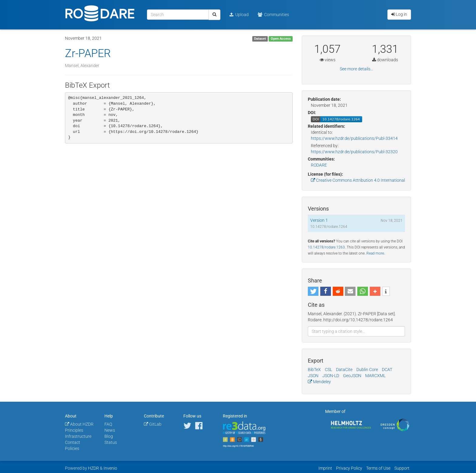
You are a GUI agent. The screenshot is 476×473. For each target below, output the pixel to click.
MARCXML (375, 376)
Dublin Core (367, 370)
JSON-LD (331, 376)
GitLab (153, 424)
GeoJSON (352, 376)
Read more (375, 253)
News (110, 430)
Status (111, 442)
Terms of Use (378, 468)
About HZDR (79, 424)
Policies (72, 448)
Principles (74, 430)
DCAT (387, 370)
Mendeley (319, 382)
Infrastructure (78, 436)
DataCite (344, 370)
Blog (109, 436)
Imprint (325, 468)
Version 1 (319, 220)
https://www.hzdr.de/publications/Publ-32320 (354, 152)
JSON (313, 376)
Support (402, 468)
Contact (73, 442)
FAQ (108, 424)
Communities (273, 15)
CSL (328, 370)
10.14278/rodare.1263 (326, 247)
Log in (399, 14)
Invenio (110, 468)
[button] (313, 291)
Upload (239, 15)
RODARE (319, 165)
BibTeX (314, 370)
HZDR (93, 468)
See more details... (356, 69)
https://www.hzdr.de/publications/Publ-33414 (354, 138)
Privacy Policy (349, 468)
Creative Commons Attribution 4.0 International (358, 180)
